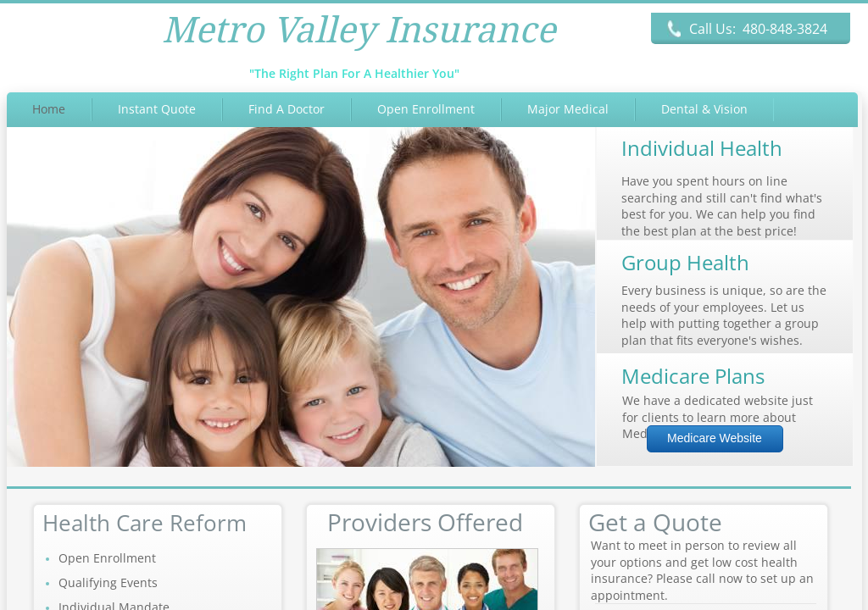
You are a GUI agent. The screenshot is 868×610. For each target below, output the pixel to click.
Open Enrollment (426, 109)
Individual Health (702, 148)
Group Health (685, 262)
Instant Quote (157, 109)
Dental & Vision (704, 109)
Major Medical (568, 109)
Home (49, 109)
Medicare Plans (693, 376)
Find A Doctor (287, 109)
